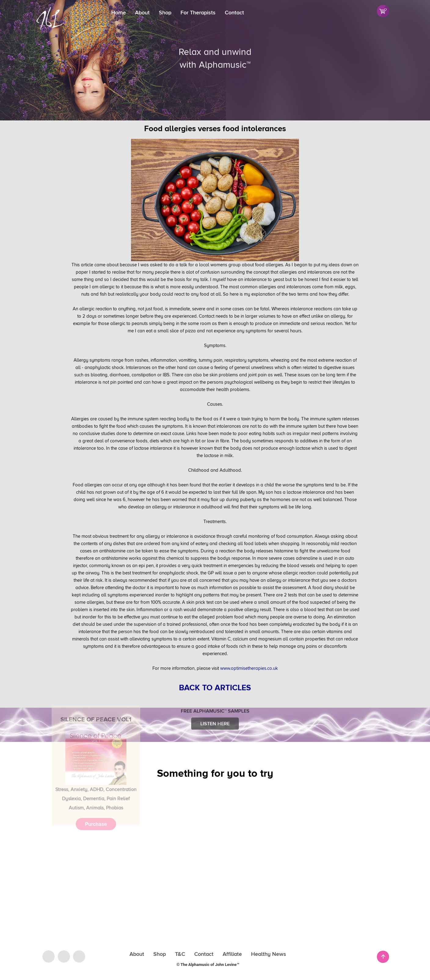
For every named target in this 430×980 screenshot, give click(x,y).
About (142, 13)
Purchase (96, 791)
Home (118, 13)
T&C (180, 954)
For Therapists (198, 13)
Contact (234, 13)
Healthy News (269, 954)
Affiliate (232, 954)
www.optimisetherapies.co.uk (249, 652)
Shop (165, 13)
